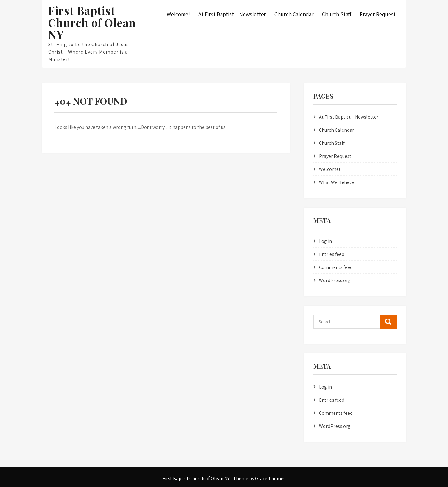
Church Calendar (294, 14)
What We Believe (336, 182)
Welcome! (178, 14)
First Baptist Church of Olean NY (92, 22)
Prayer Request (378, 14)
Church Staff (337, 14)
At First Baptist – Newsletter (232, 14)
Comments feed (336, 267)
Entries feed (332, 254)
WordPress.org (335, 280)
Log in (325, 241)
